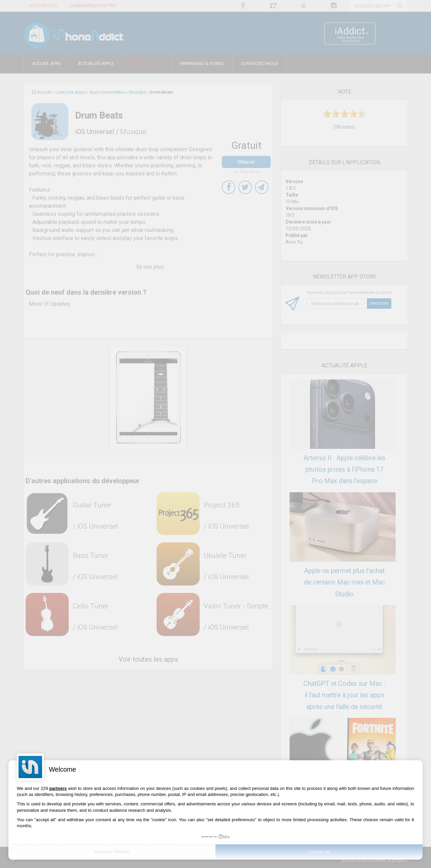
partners (58, 788)
